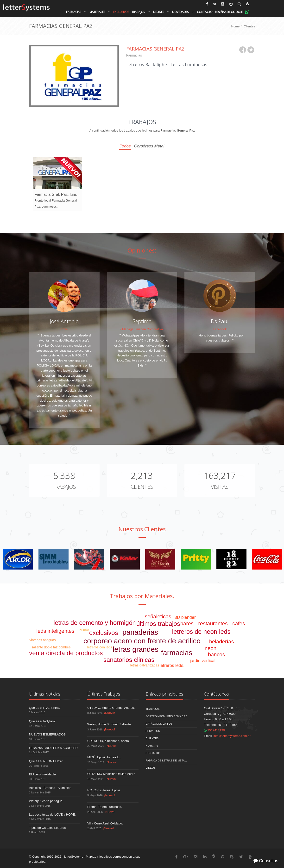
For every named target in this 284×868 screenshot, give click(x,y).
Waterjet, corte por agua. (46, 801)
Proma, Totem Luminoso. (105, 807)
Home (236, 26)
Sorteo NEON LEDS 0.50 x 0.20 (166, 716)
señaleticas (158, 617)
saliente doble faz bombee (51, 647)
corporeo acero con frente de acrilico (142, 641)
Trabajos (138, 12)
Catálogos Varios (159, 724)
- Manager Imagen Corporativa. (142, 329)
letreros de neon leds (201, 632)
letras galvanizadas (145, 665)
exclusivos (104, 633)
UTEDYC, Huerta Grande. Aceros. (111, 708)
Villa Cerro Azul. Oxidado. (105, 823)
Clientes (249, 26)
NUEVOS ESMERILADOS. (48, 734)
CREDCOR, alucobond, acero (108, 741)
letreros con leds (100, 647)
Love (64, 329)
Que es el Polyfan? (42, 721)
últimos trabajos (158, 624)
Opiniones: (142, 250)
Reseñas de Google (229, 12)
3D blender (185, 617)
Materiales (97, 12)
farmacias (177, 653)
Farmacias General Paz (155, 49)
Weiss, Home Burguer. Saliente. (109, 724)
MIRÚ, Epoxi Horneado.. (104, 757)
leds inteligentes (55, 631)
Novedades (180, 12)
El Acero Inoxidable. (43, 774)
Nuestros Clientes (142, 529)
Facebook (220, 329)
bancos (217, 655)
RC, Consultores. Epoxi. (104, 790)
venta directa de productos (66, 653)
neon (211, 648)
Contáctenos (216, 694)
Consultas (266, 861)
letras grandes (136, 649)
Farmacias (74, 12)
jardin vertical (202, 661)
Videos (151, 768)
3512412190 (214, 730)
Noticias (152, 746)
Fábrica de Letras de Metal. (166, 760)
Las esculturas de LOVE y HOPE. (52, 814)
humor (84, 630)
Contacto (205, 12)
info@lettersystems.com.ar (232, 736)
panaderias (140, 632)
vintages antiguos (43, 640)
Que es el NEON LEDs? (46, 761)
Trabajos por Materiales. (142, 596)
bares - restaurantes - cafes (213, 624)
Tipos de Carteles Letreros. (48, 828)
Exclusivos (121, 12)
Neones (159, 12)
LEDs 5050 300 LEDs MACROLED (53, 748)
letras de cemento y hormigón (95, 623)
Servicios (153, 731)
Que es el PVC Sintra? (45, 708)
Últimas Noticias (45, 694)
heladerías (222, 642)
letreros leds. (172, 665)
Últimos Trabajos (104, 694)
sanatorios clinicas (129, 660)
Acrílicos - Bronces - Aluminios (50, 788)
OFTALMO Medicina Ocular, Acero (111, 774)
